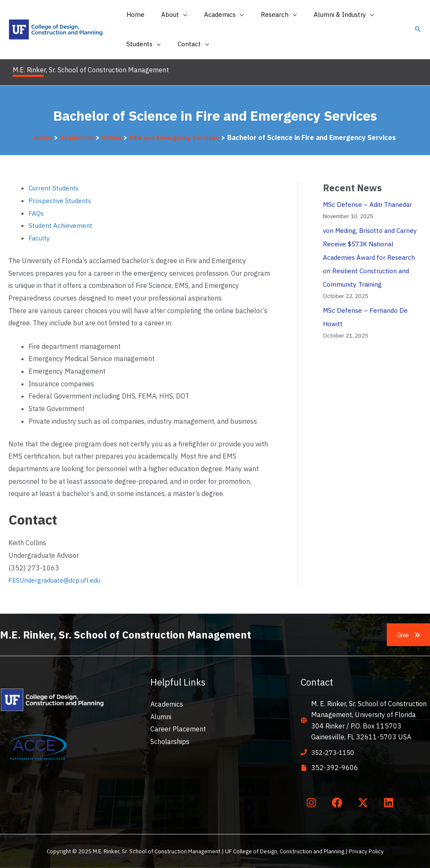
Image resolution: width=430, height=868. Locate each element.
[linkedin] (391, 802)
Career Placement (178, 729)
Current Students (55, 188)
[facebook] (339, 802)
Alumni (161, 717)
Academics (167, 704)
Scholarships (170, 741)
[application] (177, 15)
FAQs (36, 213)
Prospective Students (61, 201)
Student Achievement (61, 225)
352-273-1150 (335, 752)
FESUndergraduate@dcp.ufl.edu (57, 580)
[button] (418, 30)
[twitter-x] (364, 802)
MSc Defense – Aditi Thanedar (369, 204)
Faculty (40, 238)
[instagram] (313, 802)
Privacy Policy (366, 851)
